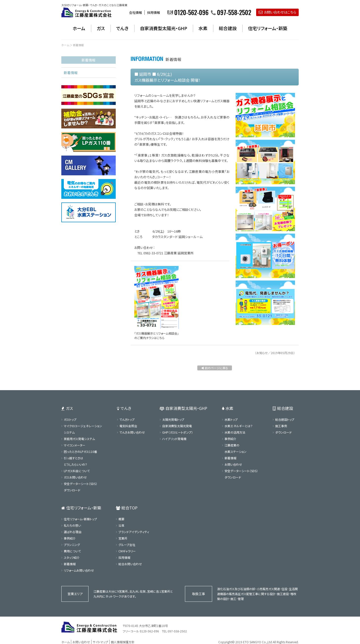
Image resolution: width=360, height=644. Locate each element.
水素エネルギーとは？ (239, 426)
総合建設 (228, 28)
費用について (72, 551)
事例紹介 (230, 439)
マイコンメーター (75, 445)
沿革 (121, 525)
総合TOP (127, 508)
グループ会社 (127, 545)
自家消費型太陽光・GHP (164, 28)
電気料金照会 (128, 426)
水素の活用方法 (235, 432)
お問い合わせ (233, 464)
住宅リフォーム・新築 (268, 28)
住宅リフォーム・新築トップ (80, 519)
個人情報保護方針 (123, 642)
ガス (101, 28)
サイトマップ (100, 642)
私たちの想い (72, 525)
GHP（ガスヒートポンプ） (178, 432)
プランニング (72, 545)
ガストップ (70, 419)
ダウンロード (283, 432)
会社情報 (135, 12)
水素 (203, 28)
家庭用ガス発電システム (79, 439)
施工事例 (281, 426)
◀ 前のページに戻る (215, 368)
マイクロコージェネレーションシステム (83, 429)
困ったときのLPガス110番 (80, 452)
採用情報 (154, 12)
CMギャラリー (127, 551)
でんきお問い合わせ (132, 432)
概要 (121, 519)
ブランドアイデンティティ (134, 532)
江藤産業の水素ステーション (236, 448)
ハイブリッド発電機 (174, 439)
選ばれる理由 (73, 532)
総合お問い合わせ (130, 564)
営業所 (123, 538)
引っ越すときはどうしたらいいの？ (76, 461)
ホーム (79, 28)
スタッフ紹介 (72, 557)
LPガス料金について (77, 471)
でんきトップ (127, 419)
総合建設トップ (285, 419)
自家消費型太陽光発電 (177, 426)
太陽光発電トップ (173, 419)
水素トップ (231, 419)
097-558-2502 (177, 631)
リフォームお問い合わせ (79, 570)
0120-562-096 (149, 631)
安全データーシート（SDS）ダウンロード (80, 487)
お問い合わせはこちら (277, 12)
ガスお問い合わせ (75, 477)
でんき (122, 28)
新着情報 (71, 73)
